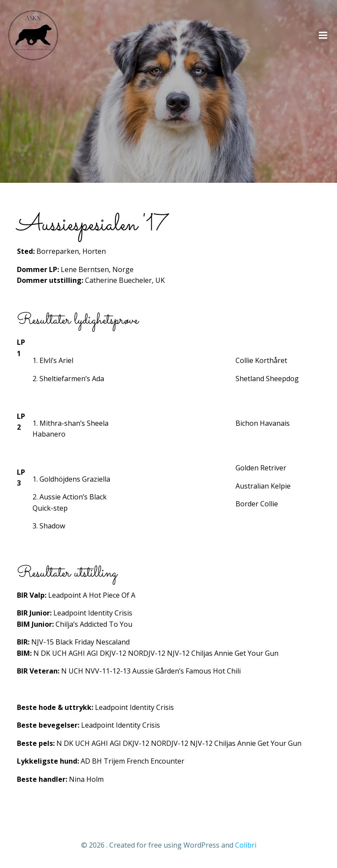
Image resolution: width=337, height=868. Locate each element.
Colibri (246, 845)
